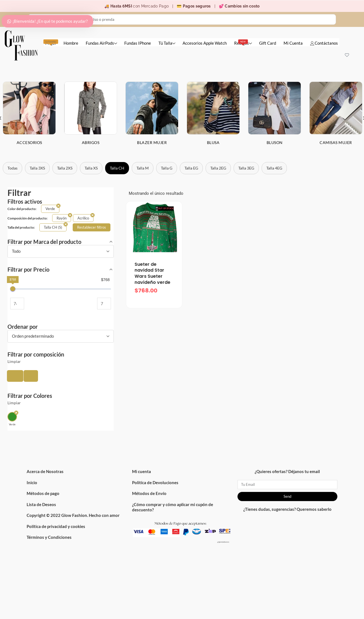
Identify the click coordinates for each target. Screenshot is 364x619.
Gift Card (268, 43)
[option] (91, 118)
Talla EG (191, 168)
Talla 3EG (246, 168)
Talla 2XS (65, 168)
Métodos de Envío (149, 493)
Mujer (51, 42)
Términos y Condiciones (49, 537)
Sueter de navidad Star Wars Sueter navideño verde (152, 273)
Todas (12, 168)
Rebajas (243, 42)
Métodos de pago (43, 493)
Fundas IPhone (138, 43)
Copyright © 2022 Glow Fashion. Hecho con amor (73, 515)
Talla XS (91, 168)
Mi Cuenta (293, 43)
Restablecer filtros (92, 227)
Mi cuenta (141, 471)
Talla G (167, 168)
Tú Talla (167, 43)
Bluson (275, 142)
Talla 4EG (274, 168)
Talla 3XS (37, 168)
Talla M (143, 168)
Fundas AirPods (101, 43)
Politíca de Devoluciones (155, 482)
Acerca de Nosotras (45, 471)
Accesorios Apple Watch (205, 43)
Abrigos (91, 142)
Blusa (213, 142)
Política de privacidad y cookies (56, 526)
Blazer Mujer (152, 142)
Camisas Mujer (336, 142)
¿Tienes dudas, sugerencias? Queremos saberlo (287, 509)
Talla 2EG (218, 168)
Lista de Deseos (41, 504)
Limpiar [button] (14, 362)
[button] (15, 376)
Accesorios (29, 142)
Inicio (32, 482)
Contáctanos (324, 43)
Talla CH (117, 168)
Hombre (71, 43)
